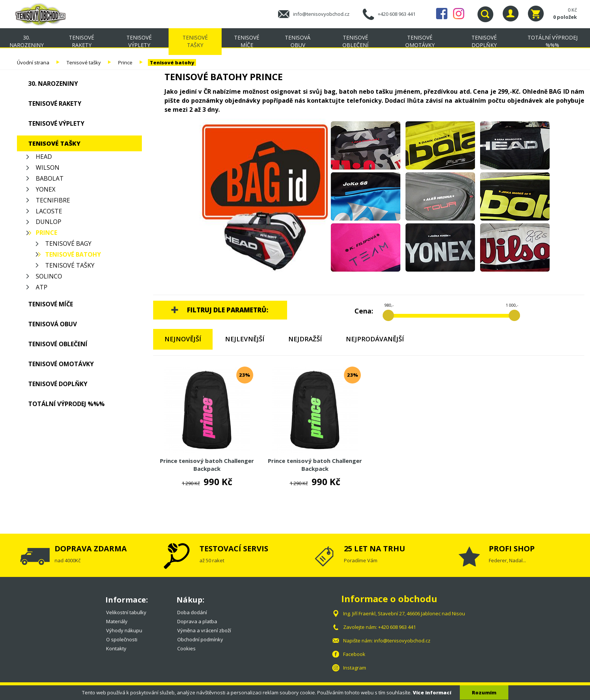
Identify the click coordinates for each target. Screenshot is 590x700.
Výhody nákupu (124, 630)
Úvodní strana (33, 62)
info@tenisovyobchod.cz (321, 14)
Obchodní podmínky (200, 639)
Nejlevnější (245, 339)
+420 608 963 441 (397, 14)
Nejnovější (183, 339)
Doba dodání (192, 612)
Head (44, 157)
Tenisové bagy (68, 243)
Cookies (186, 648)
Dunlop (49, 222)
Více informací (432, 692)
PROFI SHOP (512, 549)
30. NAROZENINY (27, 41)
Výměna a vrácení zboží (204, 630)
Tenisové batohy (172, 62)
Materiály (117, 621)
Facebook (442, 14)
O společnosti (122, 639)
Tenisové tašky (195, 41)
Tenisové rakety (81, 41)
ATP (42, 287)
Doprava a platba (197, 621)
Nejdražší (305, 339)
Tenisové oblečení (355, 41)
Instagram (459, 14)
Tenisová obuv (298, 41)
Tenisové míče (247, 41)
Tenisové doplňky (484, 41)
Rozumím (484, 692)
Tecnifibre (53, 200)
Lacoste (49, 211)
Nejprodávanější (375, 339)
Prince (125, 62)
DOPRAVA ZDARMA (91, 549)
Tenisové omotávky (420, 41)
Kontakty (116, 648)
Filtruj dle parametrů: (228, 310)
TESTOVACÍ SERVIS (234, 549)
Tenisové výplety (139, 41)
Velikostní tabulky (126, 612)
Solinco (49, 276)
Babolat (50, 178)
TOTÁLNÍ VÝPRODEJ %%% (553, 41)
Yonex (46, 189)
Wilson (48, 167)
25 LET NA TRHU (375, 549)
